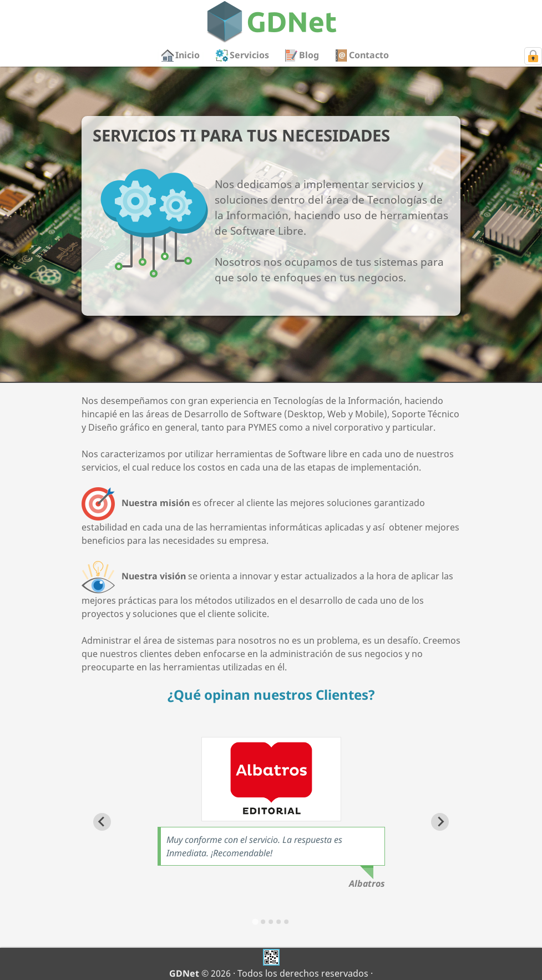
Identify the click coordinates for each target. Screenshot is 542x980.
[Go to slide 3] (271, 922)
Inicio (188, 55)
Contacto (369, 55)
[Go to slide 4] (278, 922)
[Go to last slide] (102, 822)
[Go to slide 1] (255, 921)
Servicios (249, 55)
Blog (309, 55)
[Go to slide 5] (286, 922)
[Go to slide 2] (263, 922)
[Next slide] (440, 822)
